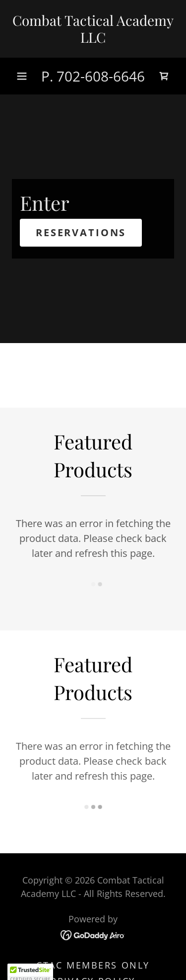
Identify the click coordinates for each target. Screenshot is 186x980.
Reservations (81, 232)
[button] (22, 76)
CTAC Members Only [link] (93, 965)
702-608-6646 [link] (101, 76)
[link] (93, 29)
